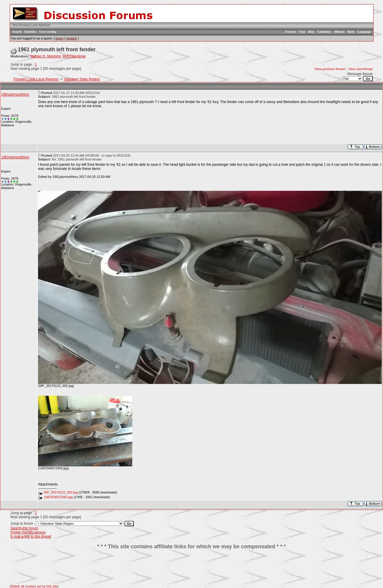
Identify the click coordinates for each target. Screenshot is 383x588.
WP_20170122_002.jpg (61, 492)
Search (17, 32)
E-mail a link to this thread (31, 536)
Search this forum (24, 528)
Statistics (30, 32)
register (71, 38)
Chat (302, 32)
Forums (291, 32)
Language (364, 32)
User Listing (48, 32)
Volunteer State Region (82, 79)
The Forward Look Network (31, 25)
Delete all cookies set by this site (34, 586)
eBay (311, 32)
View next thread (361, 69)
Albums (339, 32)
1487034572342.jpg (58, 497)
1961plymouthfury (15, 95)
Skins (351, 32)
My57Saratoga (74, 56)
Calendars (324, 32)
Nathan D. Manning (45, 56)
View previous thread (330, 69)
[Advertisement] (191, 567)
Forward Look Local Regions (36, 79)
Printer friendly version (28, 532)
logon (59, 38)
